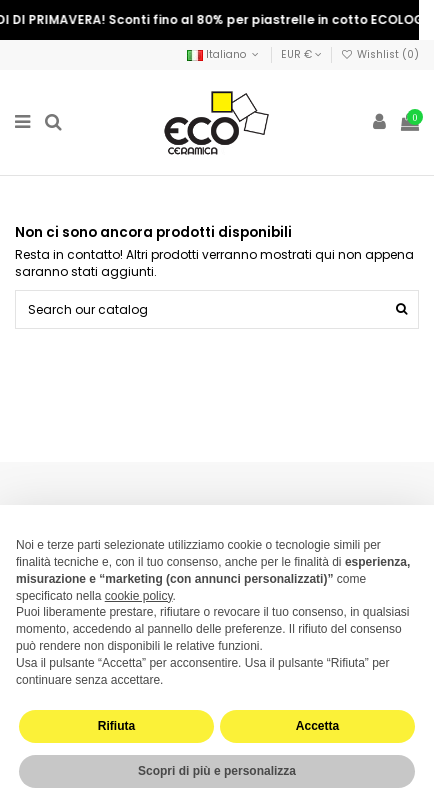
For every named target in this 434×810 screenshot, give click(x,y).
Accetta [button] (317, 726)
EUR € (301, 54)
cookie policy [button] (139, 596)
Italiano (224, 54)
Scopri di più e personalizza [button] (217, 771)
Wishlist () (380, 54)
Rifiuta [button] (116, 726)
